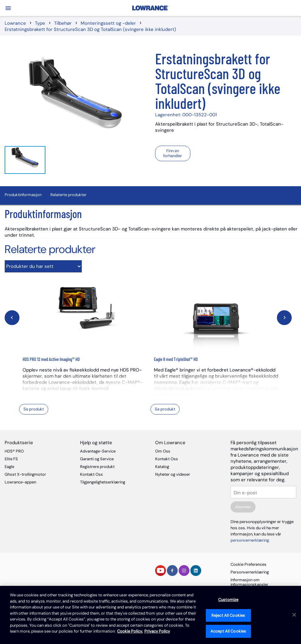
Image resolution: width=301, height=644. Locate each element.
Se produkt (34, 409)
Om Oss (163, 451)
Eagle (9, 467)
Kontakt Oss (91, 474)
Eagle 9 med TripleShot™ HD (176, 359)
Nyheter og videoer (173, 474)
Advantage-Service (98, 451)
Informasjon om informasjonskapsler (249, 582)
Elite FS (11, 459)
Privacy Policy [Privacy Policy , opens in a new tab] (157, 631)
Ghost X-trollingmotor (25, 474)
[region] (150, 615)
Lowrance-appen (20, 482)
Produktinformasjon (23, 195)
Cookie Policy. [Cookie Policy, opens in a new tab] (130, 631)
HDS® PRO (14, 451)
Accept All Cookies (228, 631)
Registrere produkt (97, 467)
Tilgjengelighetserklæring (103, 482)
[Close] (294, 615)
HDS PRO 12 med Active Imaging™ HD (51, 359)
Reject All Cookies (228, 615)
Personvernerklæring (250, 572)
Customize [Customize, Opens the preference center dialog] (228, 600)
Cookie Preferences (248, 564)
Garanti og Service (97, 459)
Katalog (162, 467)
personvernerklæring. (250, 540)
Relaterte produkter (68, 195)
